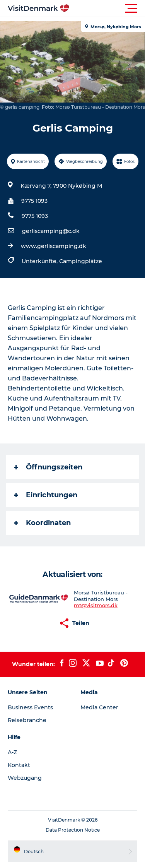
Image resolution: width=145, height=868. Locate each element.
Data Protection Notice (73, 830)
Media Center (99, 707)
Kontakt (19, 765)
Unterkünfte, (40, 261)
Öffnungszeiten (48, 467)
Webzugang (25, 778)
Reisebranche (27, 720)
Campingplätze (81, 261)
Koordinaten (42, 523)
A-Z (12, 752)
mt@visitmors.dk (96, 605)
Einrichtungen (46, 495)
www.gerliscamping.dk (54, 246)
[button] (107, 9)
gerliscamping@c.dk (51, 231)
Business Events (30, 707)
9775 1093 (34, 201)
